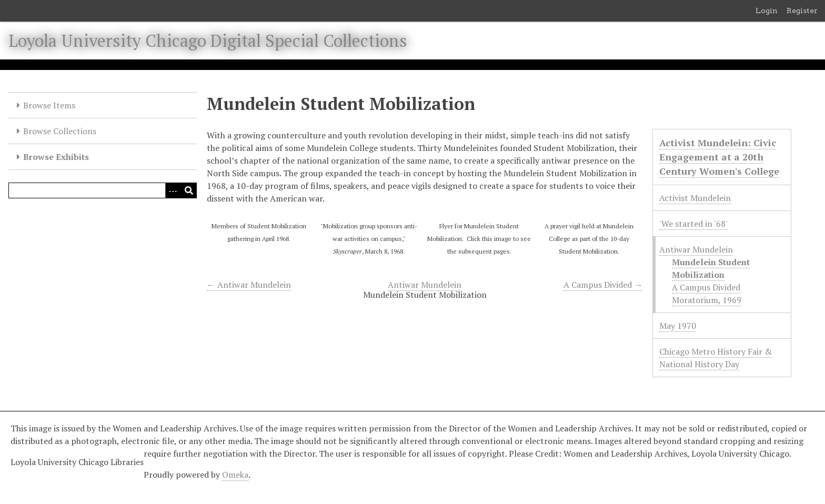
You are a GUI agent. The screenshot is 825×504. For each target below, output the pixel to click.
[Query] (103, 190)
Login (767, 11)
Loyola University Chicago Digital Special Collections (208, 41)
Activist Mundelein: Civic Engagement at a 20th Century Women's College (719, 157)
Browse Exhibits (56, 157)
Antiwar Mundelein (425, 285)
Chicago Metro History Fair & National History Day (716, 358)
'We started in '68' (693, 224)
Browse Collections (60, 131)
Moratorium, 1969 (707, 300)
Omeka (235, 475)
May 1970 (678, 326)
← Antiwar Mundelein (249, 285)
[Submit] (189, 190)
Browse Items (49, 105)
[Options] (173, 190)
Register (802, 11)
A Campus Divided (706, 287)
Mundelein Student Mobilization (711, 268)
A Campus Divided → (603, 285)
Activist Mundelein (695, 198)
